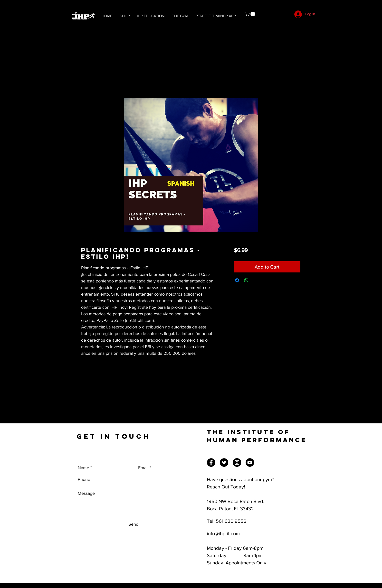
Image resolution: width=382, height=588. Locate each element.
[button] (251, 14)
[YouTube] (250, 462)
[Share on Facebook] (237, 280)
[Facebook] (211, 462)
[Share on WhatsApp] (246, 280)
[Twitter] (224, 462)
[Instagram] (237, 462)
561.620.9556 (231, 521)
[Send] (133, 524)
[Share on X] (256, 280)
